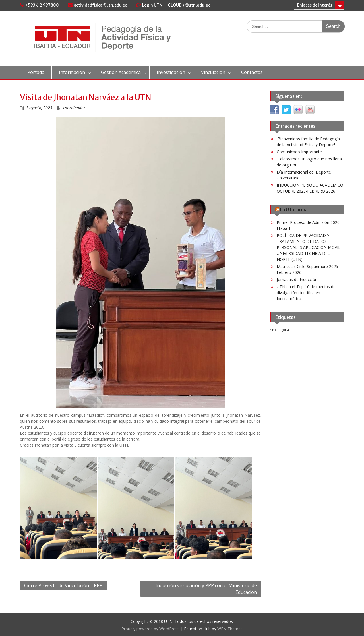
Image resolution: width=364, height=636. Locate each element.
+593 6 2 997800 (42, 5)
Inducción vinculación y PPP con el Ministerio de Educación (206, 589)
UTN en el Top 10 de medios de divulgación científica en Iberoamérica (306, 293)
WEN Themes (230, 629)
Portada (36, 72)
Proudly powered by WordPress (150, 629)
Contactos (252, 72)
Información (72, 72)
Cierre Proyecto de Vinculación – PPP (63, 585)
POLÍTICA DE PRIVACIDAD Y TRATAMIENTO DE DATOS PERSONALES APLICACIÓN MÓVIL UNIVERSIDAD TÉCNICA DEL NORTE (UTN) (309, 247)
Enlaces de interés (315, 5)
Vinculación (213, 72)
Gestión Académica (121, 72)
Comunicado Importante (299, 152)
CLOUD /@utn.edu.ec (189, 5)
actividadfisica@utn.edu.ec (100, 5)
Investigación (171, 72)
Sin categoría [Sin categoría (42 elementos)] (279, 330)
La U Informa (294, 210)
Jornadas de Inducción (297, 279)
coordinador (74, 108)
